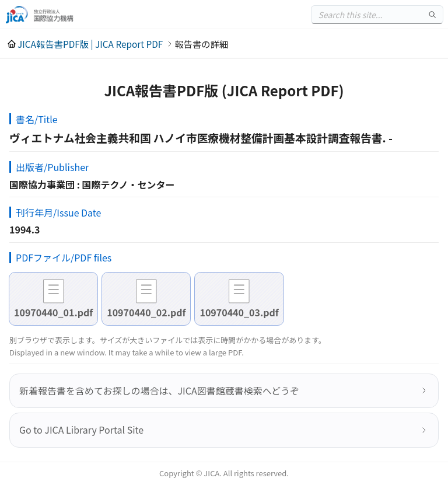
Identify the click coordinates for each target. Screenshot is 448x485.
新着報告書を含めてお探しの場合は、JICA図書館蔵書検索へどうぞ (159, 390)
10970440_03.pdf (239, 312)
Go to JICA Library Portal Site (81, 430)
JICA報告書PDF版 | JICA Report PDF (90, 44)
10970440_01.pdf (53, 312)
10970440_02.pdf (146, 312)
